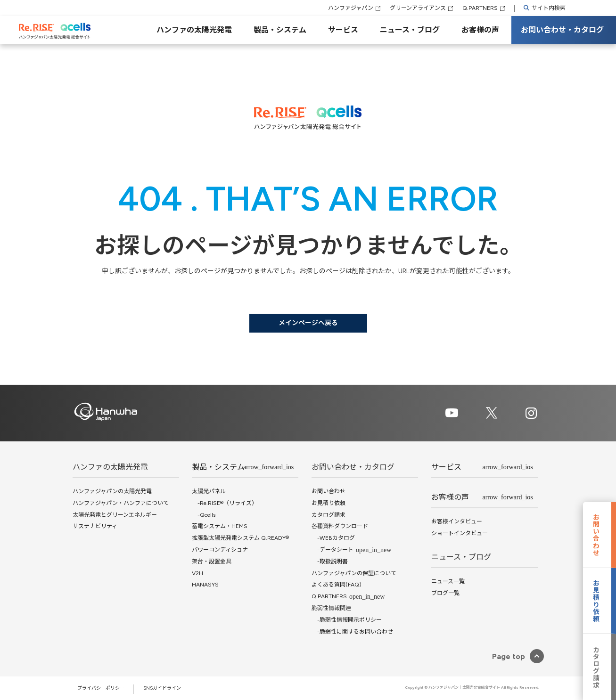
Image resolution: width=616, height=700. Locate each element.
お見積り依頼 (329, 503)
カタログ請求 (329, 515)
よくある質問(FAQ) (337, 585)
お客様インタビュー (457, 521)
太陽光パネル (209, 491)
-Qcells (204, 515)
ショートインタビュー (460, 533)
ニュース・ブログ (410, 30)
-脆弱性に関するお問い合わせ (352, 632)
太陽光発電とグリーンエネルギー (115, 515)
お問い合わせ (329, 491)
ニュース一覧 (448, 581)
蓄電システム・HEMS (220, 526)
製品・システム (280, 30)
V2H (197, 573)
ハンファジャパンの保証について (354, 573)
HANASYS (205, 585)
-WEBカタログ (333, 538)
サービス (343, 30)
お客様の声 (480, 30)
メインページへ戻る (308, 323)
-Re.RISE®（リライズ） (225, 503)
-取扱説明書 (330, 562)
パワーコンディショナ (220, 550)
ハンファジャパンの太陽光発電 (112, 491)
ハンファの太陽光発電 (194, 30)
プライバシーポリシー (101, 688)
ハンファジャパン (351, 8)
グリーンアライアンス (418, 8)
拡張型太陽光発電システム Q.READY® (240, 538)
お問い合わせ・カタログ (562, 30)
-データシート (333, 550)
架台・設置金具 (212, 562)
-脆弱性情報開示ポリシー (347, 620)
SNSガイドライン (162, 688)
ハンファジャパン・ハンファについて (121, 503)
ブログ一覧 (445, 593)
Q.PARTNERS (480, 8)
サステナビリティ (95, 526)
